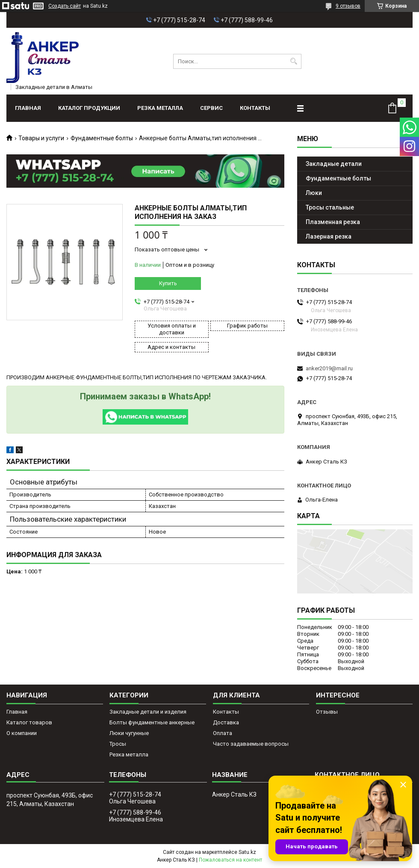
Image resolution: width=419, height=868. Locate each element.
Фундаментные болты (102, 138)
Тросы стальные (330, 207)
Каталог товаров (29, 722)
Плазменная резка (333, 222)
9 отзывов (348, 6)
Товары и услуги (41, 138)
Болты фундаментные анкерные (152, 722)
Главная (28, 108)
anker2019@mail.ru (329, 368)
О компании (22, 733)
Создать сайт (65, 6)
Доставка (226, 722)
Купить (168, 283)
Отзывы (327, 712)
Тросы (118, 744)
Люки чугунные (129, 733)
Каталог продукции (89, 108)
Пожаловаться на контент (230, 860)
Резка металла (160, 108)
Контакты (255, 108)
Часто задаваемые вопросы (251, 744)
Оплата (223, 733)
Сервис (211, 108)
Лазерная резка (329, 236)
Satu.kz (247, 852)
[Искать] (294, 61)
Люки (314, 193)
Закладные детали (334, 164)
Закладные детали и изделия (148, 712)
